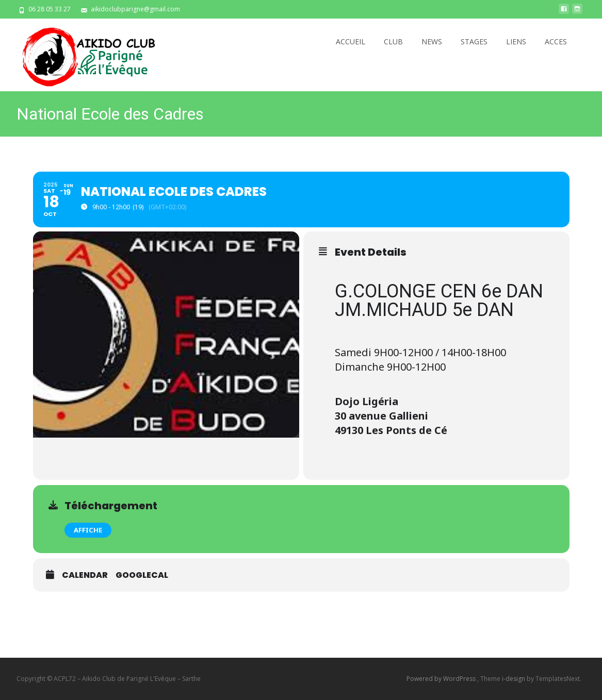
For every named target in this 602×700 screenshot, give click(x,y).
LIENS (516, 41)
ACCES (556, 41)
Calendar (85, 575)
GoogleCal (142, 575)
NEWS (432, 41)
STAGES (474, 41)
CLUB (393, 41)
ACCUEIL (351, 41)
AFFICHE (88, 530)
